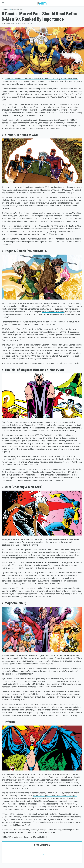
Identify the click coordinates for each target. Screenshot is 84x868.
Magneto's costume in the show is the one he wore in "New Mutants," (49, 671)
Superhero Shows (18, 9)
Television (6, 9)
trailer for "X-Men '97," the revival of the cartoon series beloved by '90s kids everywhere (42, 79)
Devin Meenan (9, 24)
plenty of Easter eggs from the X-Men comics (24, 115)
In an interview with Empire (53, 312)
